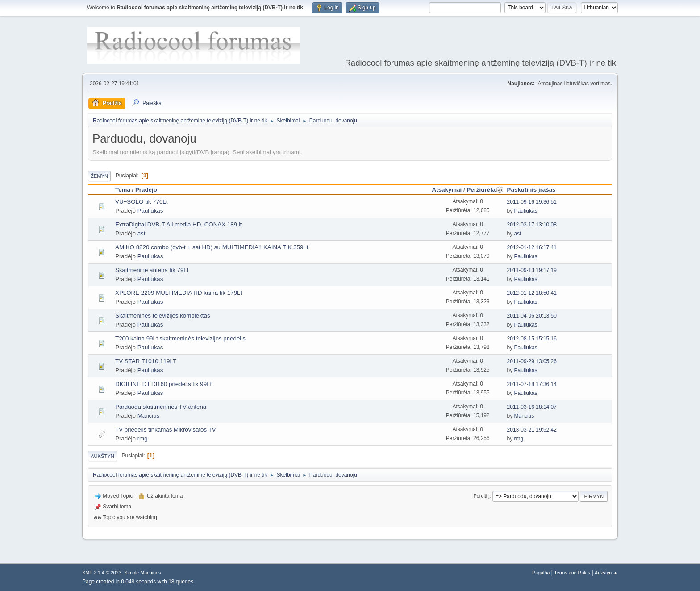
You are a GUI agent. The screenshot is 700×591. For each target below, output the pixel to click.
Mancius (149, 416)
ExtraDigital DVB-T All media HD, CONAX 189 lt (178, 224)
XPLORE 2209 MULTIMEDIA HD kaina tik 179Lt (179, 293)
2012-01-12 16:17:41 (532, 247)
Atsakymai (447, 190)
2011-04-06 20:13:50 (532, 316)
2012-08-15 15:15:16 (532, 339)
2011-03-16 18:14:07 (532, 407)
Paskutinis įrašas (531, 190)
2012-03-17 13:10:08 (532, 225)
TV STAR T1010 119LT (146, 361)
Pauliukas (150, 211)
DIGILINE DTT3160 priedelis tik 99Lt (163, 384)
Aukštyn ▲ (606, 573)
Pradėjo (146, 190)
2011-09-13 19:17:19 (532, 270)
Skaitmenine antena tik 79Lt (152, 270)
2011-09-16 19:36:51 (532, 202)
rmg (143, 438)
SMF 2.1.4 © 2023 (102, 573)
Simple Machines (142, 573)
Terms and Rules (572, 573)
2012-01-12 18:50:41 (532, 293)
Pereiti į (482, 496)
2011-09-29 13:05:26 (532, 361)
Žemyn (99, 176)
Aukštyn (102, 456)
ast (142, 233)
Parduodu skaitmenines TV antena (161, 407)
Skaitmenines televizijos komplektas (163, 316)
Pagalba (541, 573)
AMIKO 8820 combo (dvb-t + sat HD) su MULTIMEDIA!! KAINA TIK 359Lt (212, 247)
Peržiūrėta (485, 190)
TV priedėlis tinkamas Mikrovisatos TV (166, 430)
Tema (123, 190)
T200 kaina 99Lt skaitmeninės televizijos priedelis (180, 338)
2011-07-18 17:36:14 (532, 384)
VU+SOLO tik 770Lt (141, 202)
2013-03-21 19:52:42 (532, 430)
